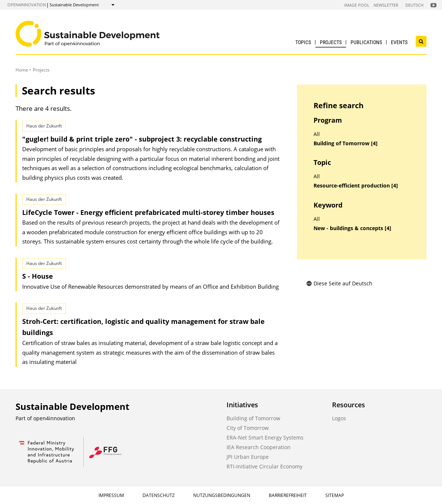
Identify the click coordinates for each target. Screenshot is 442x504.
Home (22, 70)
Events (399, 42)
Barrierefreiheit (288, 495)
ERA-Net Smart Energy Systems (265, 437)
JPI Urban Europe (248, 457)
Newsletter (386, 5)
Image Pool (357, 5)
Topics (303, 42)
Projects (331, 42)
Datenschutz (159, 495)
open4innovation (27, 5)
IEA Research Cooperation (259, 447)
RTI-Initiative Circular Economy (264, 466)
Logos (339, 418)
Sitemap (335, 495)
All (317, 134)
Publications (366, 42)
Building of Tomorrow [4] (346, 143)
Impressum (111, 495)
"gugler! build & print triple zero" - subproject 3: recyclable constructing (142, 139)
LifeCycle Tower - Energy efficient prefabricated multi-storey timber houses (148, 212)
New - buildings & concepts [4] (352, 228)
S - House (38, 276)
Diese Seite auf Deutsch (339, 283)
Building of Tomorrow (253, 418)
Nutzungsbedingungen (222, 495)
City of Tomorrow (248, 428)
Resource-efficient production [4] (356, 186)
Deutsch (414, 5)
